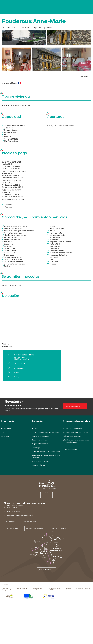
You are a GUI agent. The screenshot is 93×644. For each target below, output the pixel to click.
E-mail (17, 373)
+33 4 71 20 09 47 (14, 512)
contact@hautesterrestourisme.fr (20, 515)
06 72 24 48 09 (19, 364)
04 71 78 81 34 (19, 368)
